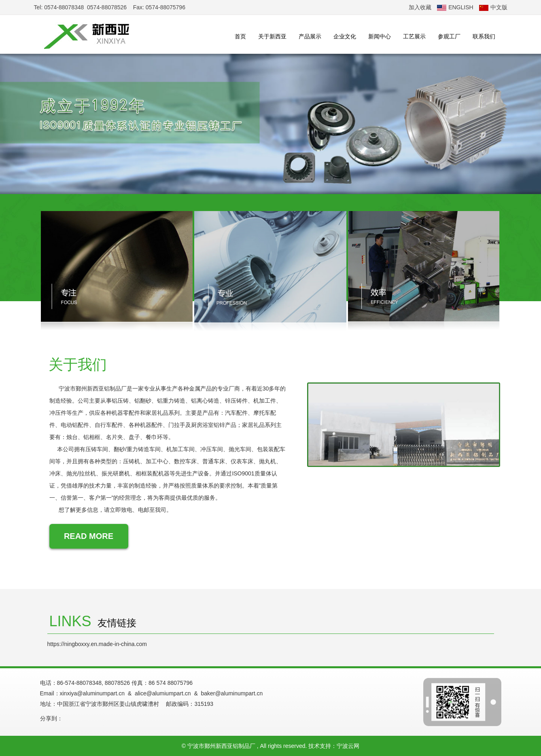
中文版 (493, 7)
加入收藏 (420, 7)
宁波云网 (348, 746)
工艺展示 (414, 36)
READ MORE (89, 536)
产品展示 (310, 36)
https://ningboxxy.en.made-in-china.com (97, 644)
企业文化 (345, 36)
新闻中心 (380, 36)
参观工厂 (449, 36)
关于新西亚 (272, 36)
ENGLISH (455, 7)
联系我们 (484, 36)
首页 (240, 36)
